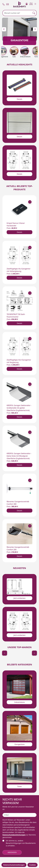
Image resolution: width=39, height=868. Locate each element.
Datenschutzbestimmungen (14, 835)
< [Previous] (5, 653)
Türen (19, 786)
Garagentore (19, 744)
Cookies (32, 865)
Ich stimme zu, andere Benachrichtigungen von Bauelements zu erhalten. (21, 843)
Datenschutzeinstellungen (14, 865)
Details (19, 99)
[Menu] (35, 3)
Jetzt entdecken (19, 598)
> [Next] (34, 653)
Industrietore (19, 702)
